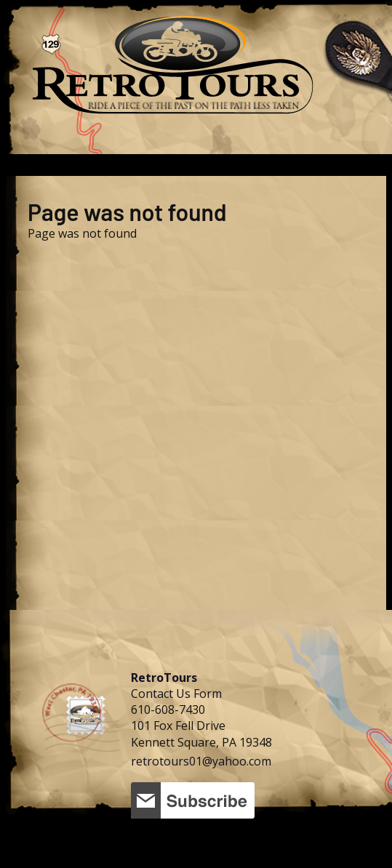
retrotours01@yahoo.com (201, 761)
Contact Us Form (176, 694)
